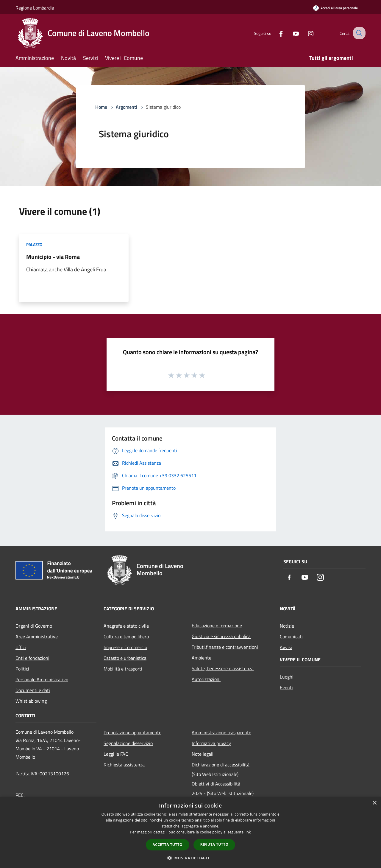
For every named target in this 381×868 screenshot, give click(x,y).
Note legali (203, 754)
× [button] (374, 803)
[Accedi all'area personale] (335, 8)
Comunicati (291, 637)
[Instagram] (305, 33)
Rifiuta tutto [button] (214, 844)
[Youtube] (291, 33)
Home (101, 107)
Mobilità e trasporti (123, 669)
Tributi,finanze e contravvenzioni (225, 647)
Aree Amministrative (37, 637)
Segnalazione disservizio (128, 743)
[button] (190, 858)
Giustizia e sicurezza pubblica (221, 636)
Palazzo (34, 244)
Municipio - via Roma (53, 257)
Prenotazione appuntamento (132, 732)
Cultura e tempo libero (126, 637)
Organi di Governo (34, 626)
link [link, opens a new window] (248, 832)
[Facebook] (276, 33)
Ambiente (202, 658)
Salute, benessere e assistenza (223, 668)
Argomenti (127, 107)
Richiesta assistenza (124, 765)
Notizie (287, 626)
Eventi (286, 687)
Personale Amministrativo (42, 679)
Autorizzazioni (206, 679)
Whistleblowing (31, 701)
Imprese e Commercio (125, 647)
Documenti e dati (33, 690)
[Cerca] (358, 33)
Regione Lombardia (35, 8)
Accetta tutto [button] (168, 845)
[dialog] (190, 832)
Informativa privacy (211, 743)
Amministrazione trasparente (221, 732)
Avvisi (286, 647)
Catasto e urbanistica (125, 658)
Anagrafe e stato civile (126, 626)
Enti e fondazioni (32, 658)
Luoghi (287, 677)
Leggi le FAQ (116, 754)
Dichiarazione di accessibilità (221, 765)
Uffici (21, 647)
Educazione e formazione (217, 626)
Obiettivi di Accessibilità (216, 784)
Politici (22, 669)
